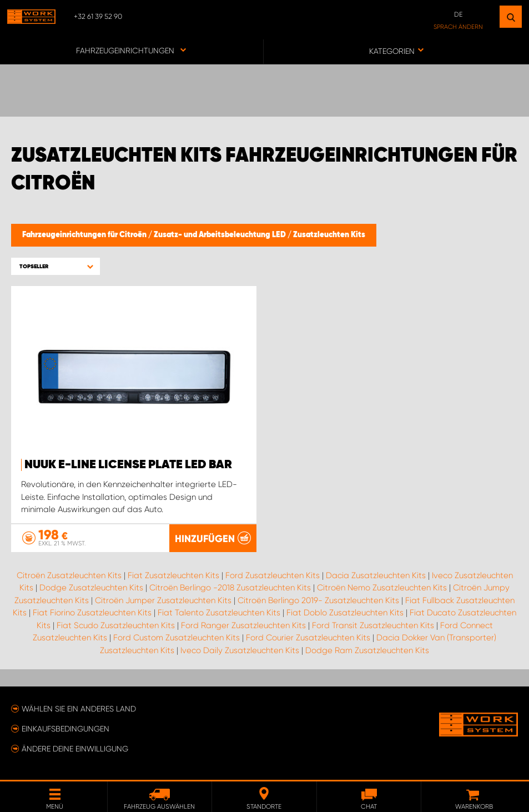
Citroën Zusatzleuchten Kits (69, 575)
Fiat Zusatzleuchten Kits (173, 575)
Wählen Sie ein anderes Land (79, 709)
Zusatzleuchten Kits (329, 235)
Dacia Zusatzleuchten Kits (376, 575)
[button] (56, 266)
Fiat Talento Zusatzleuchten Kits (219, 613)
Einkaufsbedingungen (66, 729)
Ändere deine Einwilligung (75, 749)
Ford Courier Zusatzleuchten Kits (308, 638)
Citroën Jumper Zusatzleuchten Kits (163, 600)
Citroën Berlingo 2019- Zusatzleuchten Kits (318, 600)
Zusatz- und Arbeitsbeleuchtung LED (221, 235)
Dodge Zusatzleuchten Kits (91, 588)
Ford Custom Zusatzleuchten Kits (177, 638)
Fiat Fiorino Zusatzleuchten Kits (92, 613)
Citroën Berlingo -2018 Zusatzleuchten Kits (230, 588)
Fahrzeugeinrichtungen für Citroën (85, 235)
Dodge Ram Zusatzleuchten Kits (367, 650)
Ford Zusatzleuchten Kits (273, 575)
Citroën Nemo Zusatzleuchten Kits (382, 588)
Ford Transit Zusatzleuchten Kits (373, 625)
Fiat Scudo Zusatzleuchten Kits (116, 625)
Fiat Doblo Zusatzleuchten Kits (345, 613)
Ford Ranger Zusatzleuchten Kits (243, 625)
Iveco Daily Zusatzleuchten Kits (240, 650)
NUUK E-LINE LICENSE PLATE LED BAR (128, 465)
